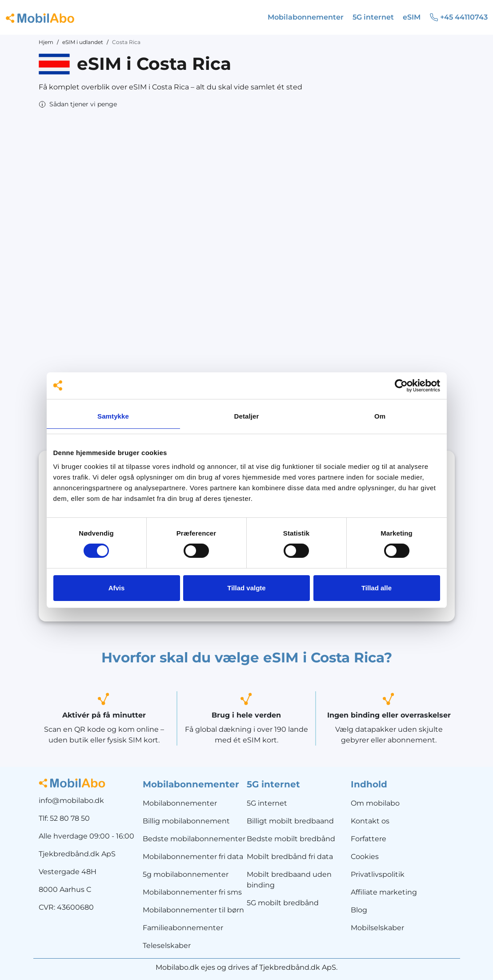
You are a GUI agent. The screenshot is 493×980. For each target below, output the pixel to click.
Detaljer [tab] (247, 416)
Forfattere (369, 839)
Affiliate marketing (384, 892)
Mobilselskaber (377, 928)
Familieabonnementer (183, 928)
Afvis (117, 588)
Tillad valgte (246, 588)
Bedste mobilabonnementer (194, 839)
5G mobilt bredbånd (283, 903)
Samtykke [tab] (113, 416)
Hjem (46, 42)
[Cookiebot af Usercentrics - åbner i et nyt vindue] (401, 385)
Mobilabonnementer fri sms (192, 892)
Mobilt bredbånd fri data (290, 857)
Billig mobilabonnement (186, 821)
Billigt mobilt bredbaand (290, 821)
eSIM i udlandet (83, 42)
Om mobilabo (375, 803)
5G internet (267, 803)
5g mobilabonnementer (186, 874)
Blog (359, 910)
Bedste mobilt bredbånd (291, 839)
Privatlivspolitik (378, 874)
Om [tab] (380, 416)
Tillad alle (377, 588)
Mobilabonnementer (180, 803)
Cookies (365, 857)
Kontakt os (370, 821)
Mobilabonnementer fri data (193, 857)
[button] (78, 104)
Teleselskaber (167, 946)
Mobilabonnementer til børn (193, 910)
